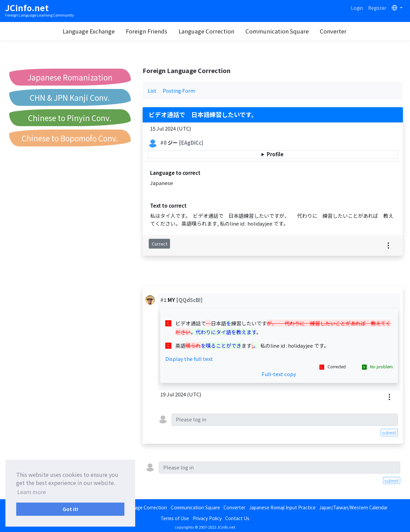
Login (357, 8)
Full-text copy (279, 374)
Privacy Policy (207, 518)
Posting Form (179, 90)
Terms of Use (175, 518)
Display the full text (189, 359)
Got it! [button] (70, 509)
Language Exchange (89, 31)
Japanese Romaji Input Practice (282, 507)
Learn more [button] (32, 492)
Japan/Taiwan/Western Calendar (353, 507)
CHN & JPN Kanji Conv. (70, 97)
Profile (275, 154)
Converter (333, 31)
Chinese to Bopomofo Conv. (70, 138)
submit (389, 433)
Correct (160, 244)
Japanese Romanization (70, 77)
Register (377, 8)
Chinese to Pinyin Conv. (70, 118)
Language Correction (206, 31)
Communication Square (277, 31)
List (152, 90)
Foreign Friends (147, 31)
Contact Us (237, 518)
